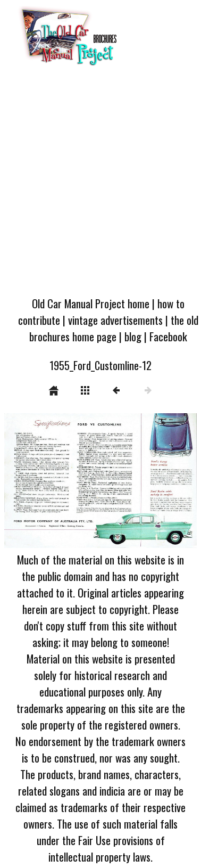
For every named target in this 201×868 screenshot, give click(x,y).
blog (133, 336)
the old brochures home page (114, 328)
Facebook (168, 336)
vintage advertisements (115, 320)
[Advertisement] (100, 185)
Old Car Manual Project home (91, 303)
